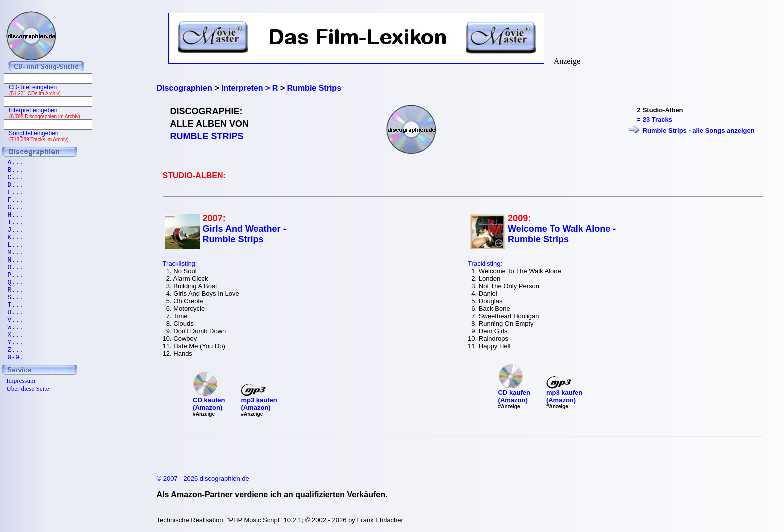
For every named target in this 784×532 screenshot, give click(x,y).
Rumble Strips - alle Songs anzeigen (699, 131)
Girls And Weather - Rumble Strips (245, 234)
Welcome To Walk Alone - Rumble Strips (562, 234)
